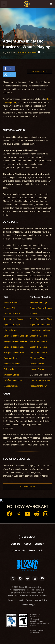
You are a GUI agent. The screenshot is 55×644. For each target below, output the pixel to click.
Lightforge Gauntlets (13, 380)
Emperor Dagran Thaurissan (42, 308)
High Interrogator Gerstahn (41, 325)
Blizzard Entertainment (28, 52)
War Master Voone (38, 358)
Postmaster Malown (38, 386)
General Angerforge (38, 302)
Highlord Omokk (37, 369)
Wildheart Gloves (11, 375)
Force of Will (9, 308)
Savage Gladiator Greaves (15, 341)
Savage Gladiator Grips (14, 347)
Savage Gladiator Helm (14, 353)
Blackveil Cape (10, 330)
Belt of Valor (9, 369)
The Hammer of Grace (14, 319)
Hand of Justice (11, 302)
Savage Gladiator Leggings (16, 336)
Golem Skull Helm (12, 314)
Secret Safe (35, 319)
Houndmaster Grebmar (40, 330)
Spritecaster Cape (12, 325)
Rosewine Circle (11, 358)
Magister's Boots (11, 386)
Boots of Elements (12, 364)
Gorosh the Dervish (38, 336)
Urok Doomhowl (37, 364)
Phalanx (33, 314)
